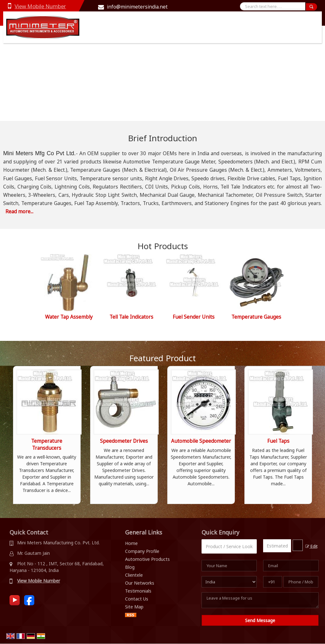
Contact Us (137, 599)
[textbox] (298, 545)
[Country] (229, 582)
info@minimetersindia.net (137, 7)
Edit (311, 546)
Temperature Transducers (47, 445)
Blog (130, 567)
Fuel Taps (278, 441)
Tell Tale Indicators (131, 317)
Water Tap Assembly (69, 317)
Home (131, 543)
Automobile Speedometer (201, 441)
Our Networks (140, 583)
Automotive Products (147, 559)
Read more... (19, 212)
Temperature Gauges (256, 317)
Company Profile (142, 551)
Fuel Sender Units (194, 317)
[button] (40, 6)
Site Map (134, 607)
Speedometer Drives (124, 441)
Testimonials (138, 591)
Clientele (134, 575)
